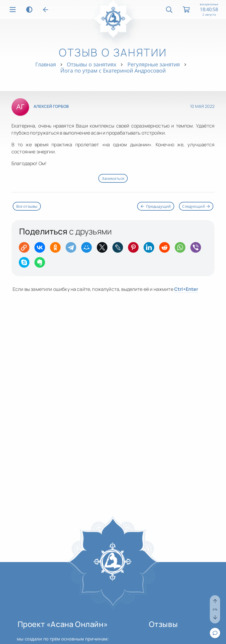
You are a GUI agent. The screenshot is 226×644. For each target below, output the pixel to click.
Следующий (196, 206)
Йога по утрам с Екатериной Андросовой (113, 71)
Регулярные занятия (154, 64)
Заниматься (113, 178)
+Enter (186, 289)
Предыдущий (156, 206)
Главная (46, 64)
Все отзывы (27, 206)
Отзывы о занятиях (92, 64)
